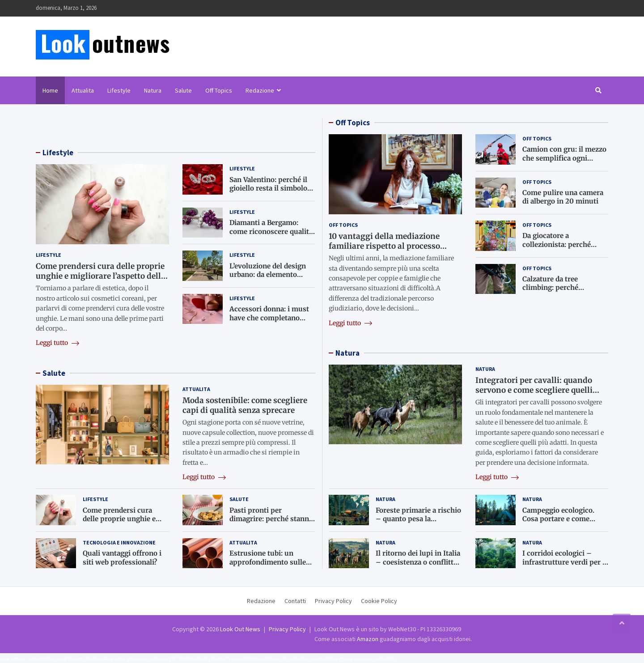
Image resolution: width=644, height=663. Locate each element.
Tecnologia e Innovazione (119, 542)
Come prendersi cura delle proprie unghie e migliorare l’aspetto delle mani (100, 276)
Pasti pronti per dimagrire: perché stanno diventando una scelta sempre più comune (271, 523)
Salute (183, 90)
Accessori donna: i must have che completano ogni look (269, 318)
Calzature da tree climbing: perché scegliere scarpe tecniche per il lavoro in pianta (564, 292)
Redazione (260, 90)
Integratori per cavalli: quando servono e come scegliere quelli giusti (534, 390)
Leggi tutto (57, 343)
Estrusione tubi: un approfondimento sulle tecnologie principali (268, 562)
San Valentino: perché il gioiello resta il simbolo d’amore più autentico (268, 188)
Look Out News (240, 629)
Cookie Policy (379, 601)
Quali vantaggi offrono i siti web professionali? (122, 558)
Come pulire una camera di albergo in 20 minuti (563, 197)
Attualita (83, 90)
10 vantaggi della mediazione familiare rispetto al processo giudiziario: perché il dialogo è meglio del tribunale (386, 251)
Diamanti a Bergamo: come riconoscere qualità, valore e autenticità (272, 231)
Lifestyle (119, 90)
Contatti (295, 601)
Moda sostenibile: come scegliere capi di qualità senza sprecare (245, 405)
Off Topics (219, 90)
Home (50, 90)
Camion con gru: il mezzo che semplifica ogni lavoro (564, 158)
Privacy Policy (333, 601)
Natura (153, 90)
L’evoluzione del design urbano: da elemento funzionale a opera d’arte (270, 275)
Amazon (368, 639)
